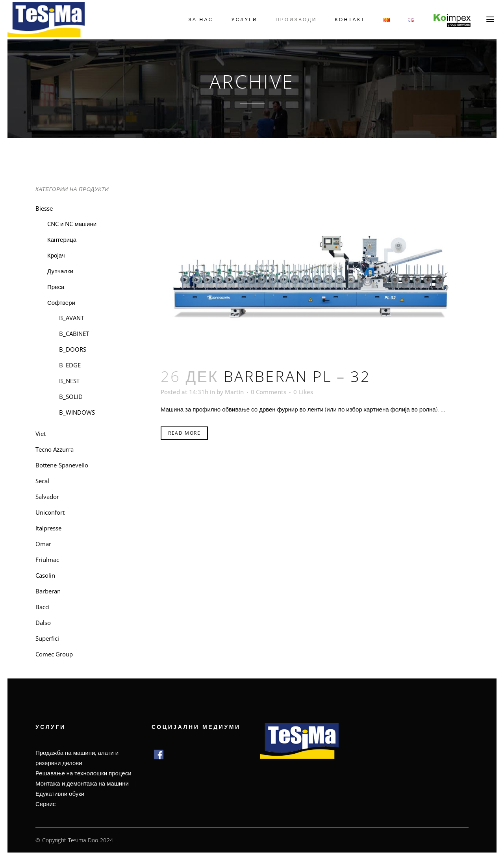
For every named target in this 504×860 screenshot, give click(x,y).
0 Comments (269, 392)
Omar (43, 544)
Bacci (43, 607)
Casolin (45, 575)
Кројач (56, 255)
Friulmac (47, 560)
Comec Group (54, 654)
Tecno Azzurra (55, 449)
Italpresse (48, 528)
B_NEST (69, 381)
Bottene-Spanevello (62, 465)
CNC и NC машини (72, 224)
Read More (184, 433)
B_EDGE (70, 365)
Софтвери (61, 302)
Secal (42, 481)
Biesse (44, 208)
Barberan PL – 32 (297, 376)
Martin (234, 392)
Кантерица (62, 239)
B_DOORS (73, 349)
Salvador (47, 497)
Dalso (43, 623)
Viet (41, 434)
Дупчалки (60, 271)
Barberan (48, 591)
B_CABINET (74, 334)
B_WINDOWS (77, 412)
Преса (56, 287)
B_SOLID (71, 397)
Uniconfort (50, 512)
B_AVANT (71, 318)
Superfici (47, 638)
